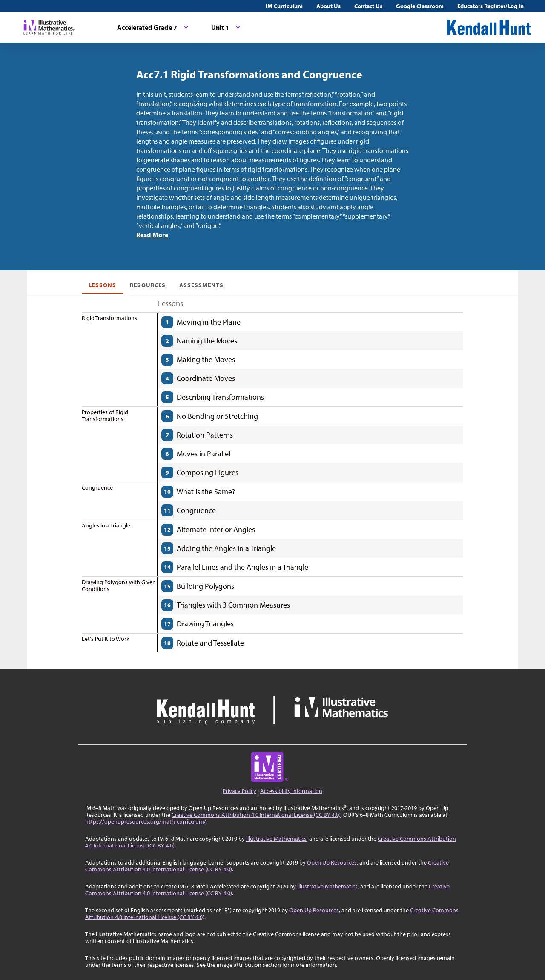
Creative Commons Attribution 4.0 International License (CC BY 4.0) (256, 815)
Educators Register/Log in (490, 6)
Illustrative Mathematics (276, 839)
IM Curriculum (284, 6)
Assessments (202, 285)
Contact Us (368, 6)
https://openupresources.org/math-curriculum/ (146, 821)
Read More (152, 235)
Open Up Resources (332, 862)
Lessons (102, 285)
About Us (328, 6)
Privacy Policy (240, 791)
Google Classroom (420, 6)
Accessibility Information (291, 791)
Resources (148, 285)
